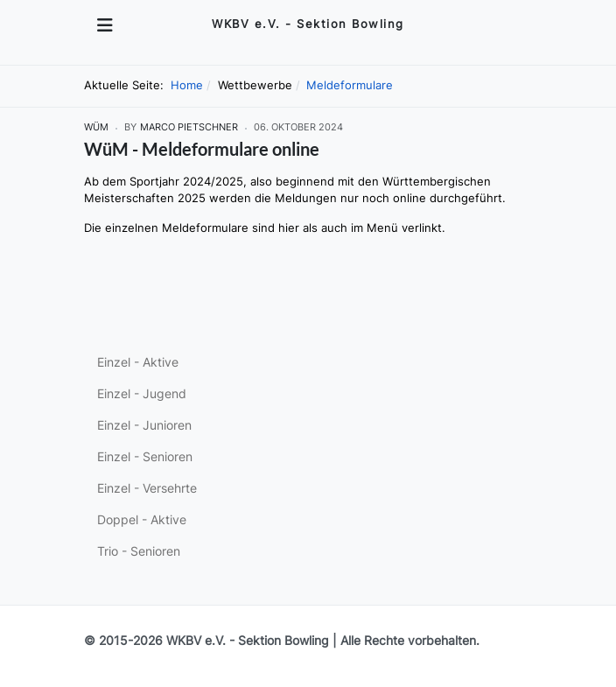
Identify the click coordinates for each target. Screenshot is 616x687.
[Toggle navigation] (105, 25)
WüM (96, 127)
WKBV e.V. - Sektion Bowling (248, 640)
